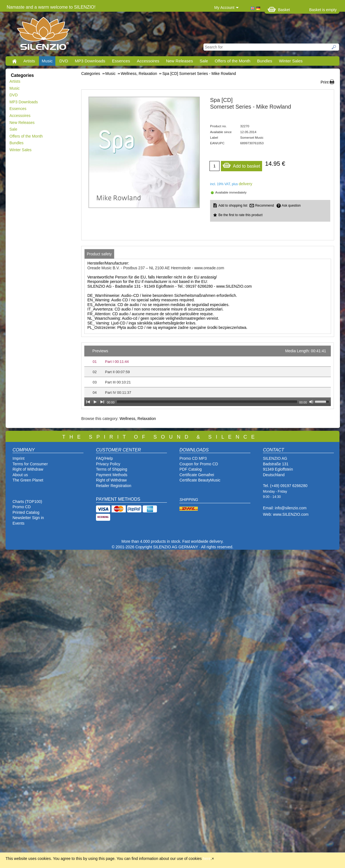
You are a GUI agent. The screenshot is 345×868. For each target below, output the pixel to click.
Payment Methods (112, 475)
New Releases (180, 61)
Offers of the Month (233, 61)
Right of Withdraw (28, 469)
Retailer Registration (114, 486)
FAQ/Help (104, 458)
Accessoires (148, 61)
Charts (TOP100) (27, 502)
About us (20, 475)
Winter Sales (291, 61)
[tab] (99, 254)
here (207, 859)
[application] (208, 376)
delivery (245, 184)
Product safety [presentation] (99, 254)
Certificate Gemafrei (197, 475)
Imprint (19, 458)
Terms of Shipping (112, 469)
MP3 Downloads (90, 61)
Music (47, 61)
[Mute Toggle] (311, 402)
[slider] (207, 402)
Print (325, 82)
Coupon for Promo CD (199, 464)
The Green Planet (28, 480)
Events (19, 523)
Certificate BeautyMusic (200, 480)
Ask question (291, 206)
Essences (121, 61)
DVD (64, 61)
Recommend (264, 206)
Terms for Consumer (30, 464)
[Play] (95, 402)
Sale (204, 61)
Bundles (265, 61)
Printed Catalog (26, 512)
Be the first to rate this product (241, 215)
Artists (29, 61)
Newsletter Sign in (28, 518)
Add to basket (241, 165)
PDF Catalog (191, 469)
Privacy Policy (108, 464)
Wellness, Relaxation (138, 419)
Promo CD (22, 507)
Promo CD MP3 (193, 458)
